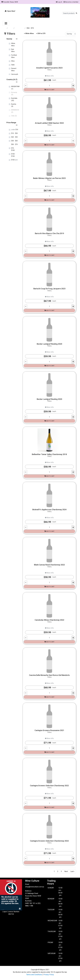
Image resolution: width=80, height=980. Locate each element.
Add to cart (49, 90)
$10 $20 (14, 133)
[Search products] (69, 13)
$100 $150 (13, 155)
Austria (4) (14, 105)
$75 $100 (13, 149)
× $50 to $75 (41, 33)
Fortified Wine (14, 56)
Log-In (59, 2)
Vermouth (15, 74)
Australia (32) (14, 99)
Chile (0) (14, 116)
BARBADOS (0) (15, 111)
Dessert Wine (14, 70)
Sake (13, 65)
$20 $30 (14, 137)
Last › (72, 871)
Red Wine (13, 50)
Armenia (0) (14, 94)
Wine (13, 61)
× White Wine (29, 33)
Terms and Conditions (34, 975)
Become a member (71, 2)
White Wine (20, 28)
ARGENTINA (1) (15, 88)
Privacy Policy (49, 975)
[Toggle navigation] (6, 23)
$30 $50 (14, 141)
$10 (15, 130)
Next (66, 871)
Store (11, 28)
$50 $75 (14, 144)
